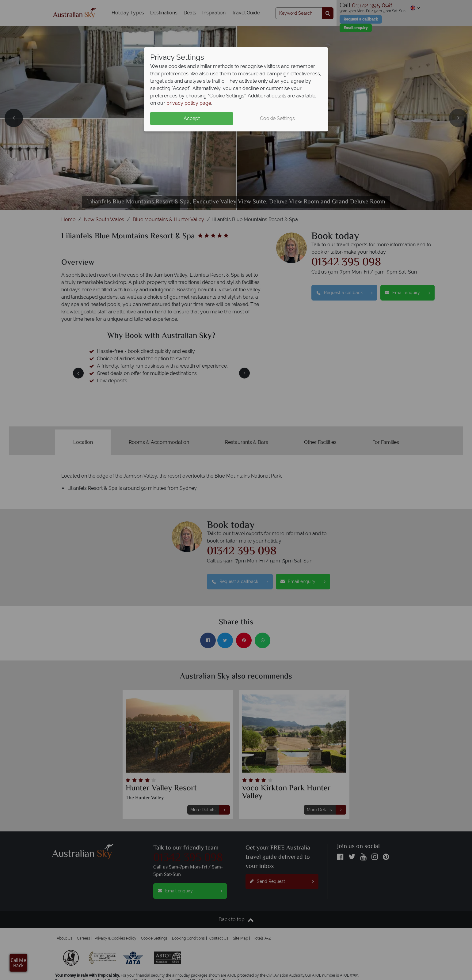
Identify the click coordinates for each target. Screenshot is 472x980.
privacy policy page (189, 103)
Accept (192, 118)
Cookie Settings (277, 118)
